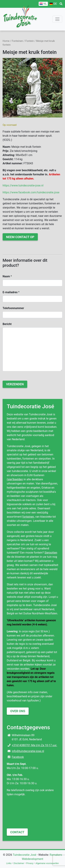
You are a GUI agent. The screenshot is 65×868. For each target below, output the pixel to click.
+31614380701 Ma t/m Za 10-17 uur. (34, 745)
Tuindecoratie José (24, 855)
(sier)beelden (15, 479)
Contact (17, 832)
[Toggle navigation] (57, 19)
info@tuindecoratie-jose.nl (28, 751)
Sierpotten (51, 553)
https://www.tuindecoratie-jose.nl (23, 185)
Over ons (18, 711)
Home (6, 41)
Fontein (30, 41)
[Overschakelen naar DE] (53, 4)
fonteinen (28, 517)
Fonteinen (17, 41)
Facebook (18, 757)
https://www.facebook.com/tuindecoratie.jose (31, 192)
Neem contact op (20, 237)
